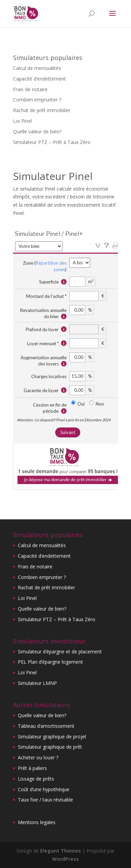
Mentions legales (37, 822)
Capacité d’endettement (39, 79)
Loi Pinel (22, 121)
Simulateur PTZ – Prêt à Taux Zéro (52, 142)
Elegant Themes (61, 851)
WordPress (65, 859)
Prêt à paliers (32, 768)
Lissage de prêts (36, 779)
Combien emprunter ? (37, 100)
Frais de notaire (30, 89)
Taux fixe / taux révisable (45, 800)
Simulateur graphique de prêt (50, 747)
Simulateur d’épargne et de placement (60, 652)
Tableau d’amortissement (46, 726)
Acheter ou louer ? (38, 757)
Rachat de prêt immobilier (42, 110)
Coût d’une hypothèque (44, 789)
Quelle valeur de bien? (37, 131)
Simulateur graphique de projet (52, 737)
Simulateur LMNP (37, 683)
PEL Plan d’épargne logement (50, 662)
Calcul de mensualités (37, 68)
